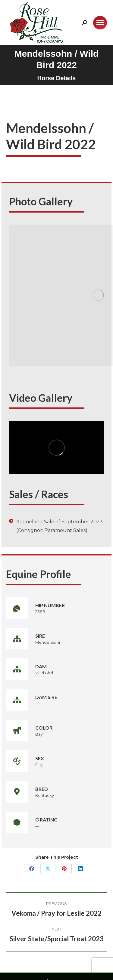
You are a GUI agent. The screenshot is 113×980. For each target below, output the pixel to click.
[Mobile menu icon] (100, 23)
